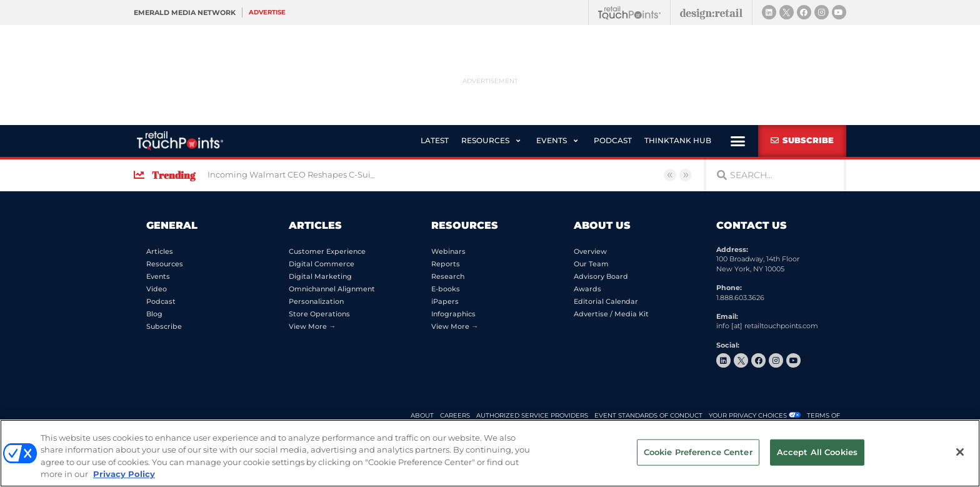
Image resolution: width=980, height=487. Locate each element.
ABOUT (422, 415)
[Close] (960, 452)
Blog (154, 314)
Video (157, 289)
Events (158, 276)
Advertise (267, 12)
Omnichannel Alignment (332, 289)
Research (448, 276)
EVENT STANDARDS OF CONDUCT (648, 415)
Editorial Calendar (606, 301)
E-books (446, 289)
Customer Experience (327, 251)
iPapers (445, 301)
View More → (312, 326)
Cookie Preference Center (698, 452)
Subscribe (164, 326)
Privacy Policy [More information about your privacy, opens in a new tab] (124, 474)
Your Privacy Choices (748, 415)
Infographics (453, 314)
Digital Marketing (320, 276)
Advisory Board (601, 276)
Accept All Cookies (817, 452)
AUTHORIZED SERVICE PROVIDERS (532, 415)
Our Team (591, 264)
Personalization (316, 301)
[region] (490, 453)
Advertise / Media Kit (611, 314)
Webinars (448, 251)
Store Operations (319, 314)
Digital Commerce (322, 264)
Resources (165, 264)
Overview (590, 251)
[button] (492, 141)
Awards (587, 289)
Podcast (161, 301)
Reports (446, 264)
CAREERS (455, 415)
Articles (160, 251)
